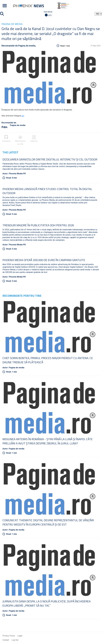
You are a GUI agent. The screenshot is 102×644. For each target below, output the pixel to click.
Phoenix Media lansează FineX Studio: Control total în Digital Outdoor (47, 191)
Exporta (34, 141)
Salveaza (6, 141)
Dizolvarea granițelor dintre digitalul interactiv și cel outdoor (50, 159)
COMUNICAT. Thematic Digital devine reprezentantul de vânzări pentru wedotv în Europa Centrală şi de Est (48, 522)
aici (23, 116)
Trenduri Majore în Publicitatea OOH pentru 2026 (38, 225)
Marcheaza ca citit (20, 142)
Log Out (15, 640)
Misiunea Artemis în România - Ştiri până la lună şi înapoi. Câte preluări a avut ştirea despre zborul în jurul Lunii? (48, 441)
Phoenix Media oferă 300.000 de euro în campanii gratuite (44, 260)
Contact (6, 640)
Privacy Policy (9, 636)
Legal (20, 636)
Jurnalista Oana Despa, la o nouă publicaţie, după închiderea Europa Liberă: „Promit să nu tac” (47, 603)
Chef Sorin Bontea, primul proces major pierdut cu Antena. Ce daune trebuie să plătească (48, 360)
